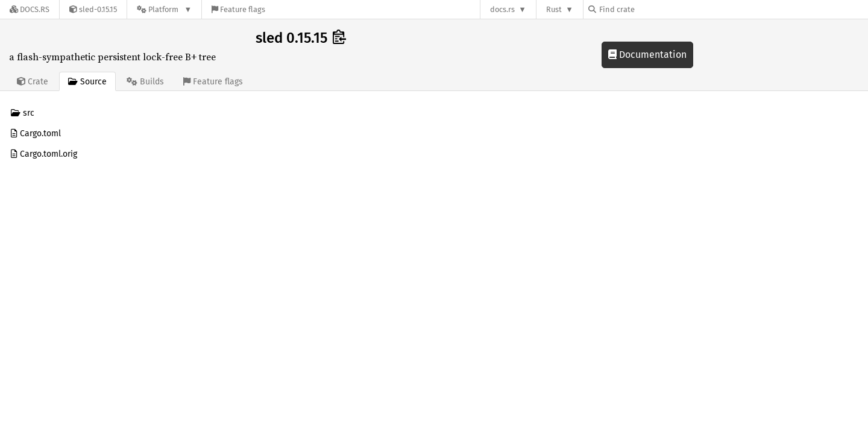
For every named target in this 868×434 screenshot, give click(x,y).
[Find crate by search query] (649, 9)
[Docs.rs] (30, 9)
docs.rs (502, 9)
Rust (554, 9)
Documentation (647, 55)
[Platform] (164, 9)
